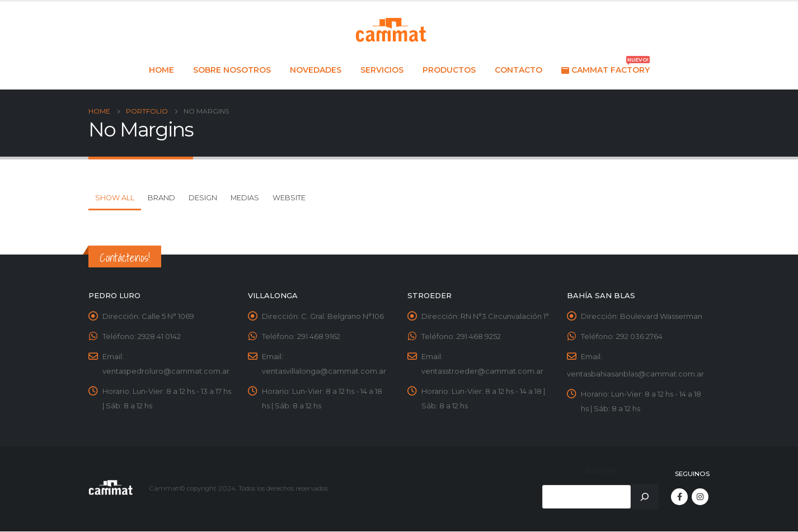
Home (161, 70)
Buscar (601, 471)
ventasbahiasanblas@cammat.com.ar (635, 374)
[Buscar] (645, 497)
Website (289, 198)
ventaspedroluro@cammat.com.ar (166, 371)
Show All (115, 198)
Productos (449, 70)
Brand (161, 198)
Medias (245, 198)
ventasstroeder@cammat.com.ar (482, 371)
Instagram (700, 497)
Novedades (316, 70)
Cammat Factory (605, 67)
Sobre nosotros (232, 70)
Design (203, 198)
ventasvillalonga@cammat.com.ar (324, 371)
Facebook (679, 497)
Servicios (382, 70)
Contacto (518, 70)
